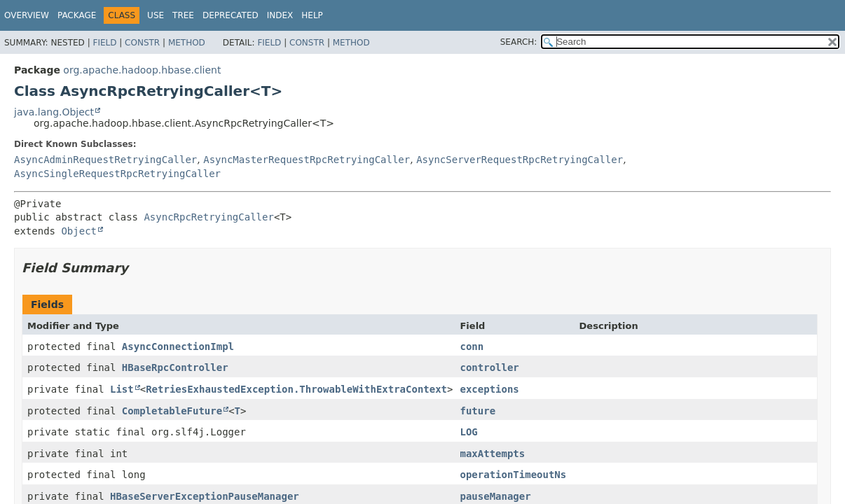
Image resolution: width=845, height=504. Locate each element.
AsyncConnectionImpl (178, 346)
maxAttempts (492, 454)
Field (104, 43)
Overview (27, 15)
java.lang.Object (54, 112)
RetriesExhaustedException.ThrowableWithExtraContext (296, 389)
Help (312, 15)
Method (187, 43)
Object (79, 231)
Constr (142, 43)
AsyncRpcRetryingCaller (208, 217)
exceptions (489, 389)
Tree (183, 15)
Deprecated (231, 15)
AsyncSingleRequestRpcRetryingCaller (117, 174)
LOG (468, 432)
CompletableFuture (172, 411)
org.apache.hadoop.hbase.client (142, 70)
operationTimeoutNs (513, 475)
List (122, 389)
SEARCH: (519, 42)
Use (156, 15)
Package (77, 15)
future (478, 411)
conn (472, 346)
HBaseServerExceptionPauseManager (205, 496)
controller (489, 367)
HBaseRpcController (175, 367)
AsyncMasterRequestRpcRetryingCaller (307, 160)
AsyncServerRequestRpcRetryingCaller (520, 160)
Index (280, 15)
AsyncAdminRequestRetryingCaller (105, 160)
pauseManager (495, 496)
